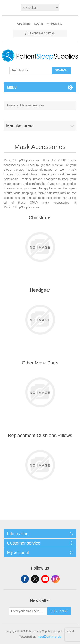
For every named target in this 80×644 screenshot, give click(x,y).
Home (11, 105)
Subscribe (59, 611)
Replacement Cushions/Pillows (40, 435)
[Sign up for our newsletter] (28, 611)
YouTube (45, 579)
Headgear (40, 290)
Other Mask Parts (40, 363)
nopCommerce (49, 637)
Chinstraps (40, 218)
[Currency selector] (40, 8)
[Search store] (31, 70)
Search (61, 70)
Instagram (55, 579)
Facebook (25, 579)
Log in (39, 24)
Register (23, 24)
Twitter (35, 579)
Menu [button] (12, 87)
